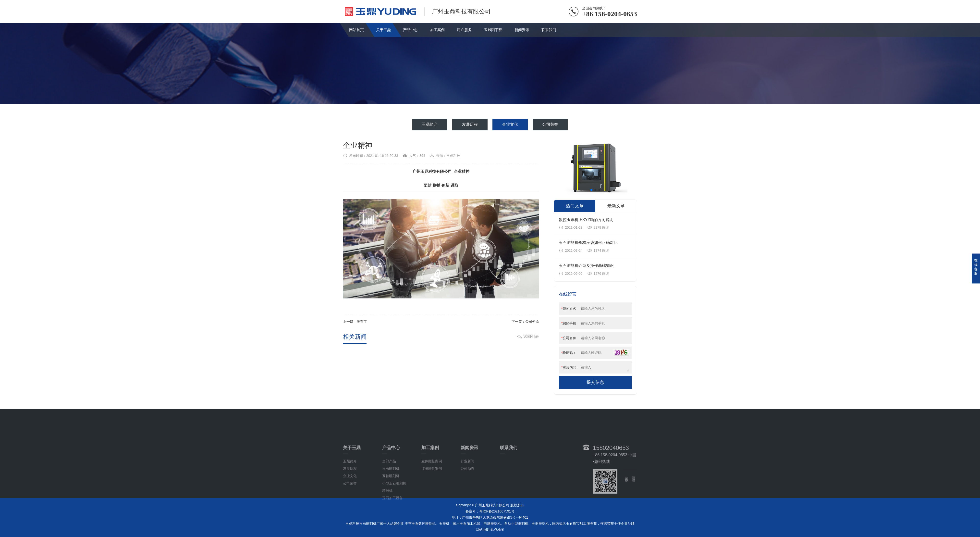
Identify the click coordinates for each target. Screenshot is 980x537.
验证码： (569, 353)
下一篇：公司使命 (525, 322)
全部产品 (389, 495)
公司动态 (467, 502)
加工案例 (437, 30)
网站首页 (356, 30)
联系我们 (549, 30)
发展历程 (470, 124)
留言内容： (570, 367)
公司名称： (570, 338)
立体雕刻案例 (432, 495)
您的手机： (570, 323)
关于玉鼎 (383, 30)
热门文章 (575, 206)
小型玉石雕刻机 (394, 517)
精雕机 (387, 525)
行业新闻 (467, 495)
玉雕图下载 (493, 30)
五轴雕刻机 (391, 510)
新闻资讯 (522, 30)
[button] (591, 190)
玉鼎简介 (430, 124)
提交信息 (595, 382)
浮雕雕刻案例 (432, 502)
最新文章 (616, 206)
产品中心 (410, 30)
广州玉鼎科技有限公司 (432, 171)
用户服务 (464, 30)
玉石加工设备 (392, 532)
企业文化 (510, 124)
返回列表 (531, 336)
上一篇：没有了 (355, 322)
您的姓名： (570, 309)
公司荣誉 (550, 124)
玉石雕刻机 (391, 502)
